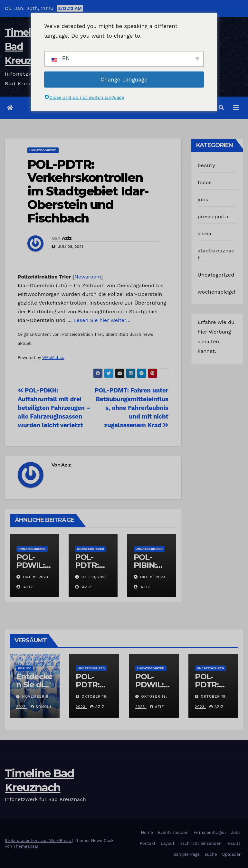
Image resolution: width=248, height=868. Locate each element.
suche (211, 854)
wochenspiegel (217, 292)
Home (147, 832)
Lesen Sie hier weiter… (102, 320)
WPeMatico (53, 358)
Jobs (236, 832)
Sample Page (186, 854)
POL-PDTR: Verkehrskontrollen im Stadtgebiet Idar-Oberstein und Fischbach (88, 191)
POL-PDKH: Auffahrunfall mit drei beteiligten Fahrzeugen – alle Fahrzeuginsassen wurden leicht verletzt (54, 408)
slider (205, 234)
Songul (42, 707)
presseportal (214, 217)
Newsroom (88, 277)
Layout (168, 843)
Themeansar (26, 846)
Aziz (67, 238)
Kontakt (148, 843)
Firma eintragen (210, 832)
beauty (206, 165)
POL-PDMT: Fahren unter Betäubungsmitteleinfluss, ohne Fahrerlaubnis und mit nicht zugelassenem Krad (132, 408)
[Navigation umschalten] (236, 108)
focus (205, 182)
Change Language (124, 80)
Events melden (173, 832)
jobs (203, 199)
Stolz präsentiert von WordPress (38, 840)
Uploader (231, 854)
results (234, 843)
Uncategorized (43, 150)
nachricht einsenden (201, 843)
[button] (221, 108)
